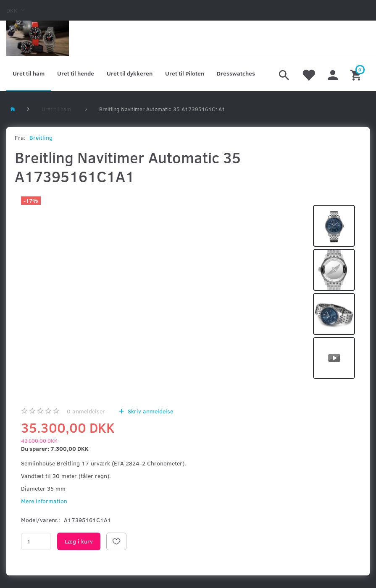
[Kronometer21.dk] (38, 38)
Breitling (41, 137)
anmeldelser (86, 411)
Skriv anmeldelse (150, 411)
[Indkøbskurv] (357, 74)
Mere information (44, 501)
